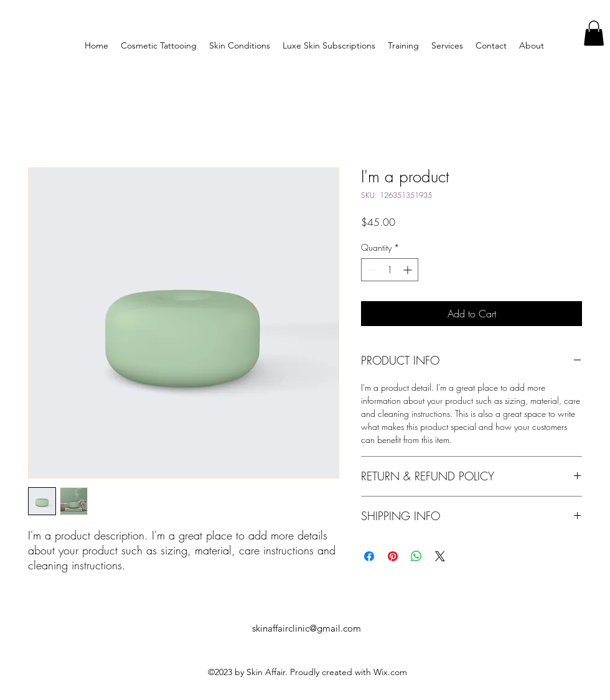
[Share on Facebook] (369, 556)
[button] (594, 33)
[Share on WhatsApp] (416, 556)
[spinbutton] (390, 270)
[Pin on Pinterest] (393, 556)
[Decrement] (371, 270)
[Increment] (409, 270)
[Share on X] (440, 556)
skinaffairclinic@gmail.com (307, 628)
